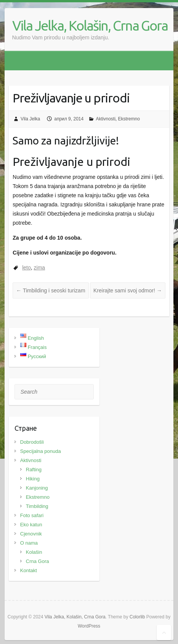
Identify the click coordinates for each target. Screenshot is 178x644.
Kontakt (29, 570)
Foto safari (32, 515)
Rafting (34, 470)
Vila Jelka (30, 119)
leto (26, 268)
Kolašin (34, 552)
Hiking (33, 479)
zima (40, 268)
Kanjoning (37, 488)
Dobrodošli (32, 442)
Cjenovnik (31, 534)
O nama (29, 543)
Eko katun (31, 525)
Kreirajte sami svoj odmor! (128, 290)
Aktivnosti (106, 119)
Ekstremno (129, 119)
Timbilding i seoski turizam (51, 290)
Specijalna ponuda (41, 451)
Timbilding (37, 506)
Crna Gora (38, 561)
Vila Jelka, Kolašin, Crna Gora (90, 25)
